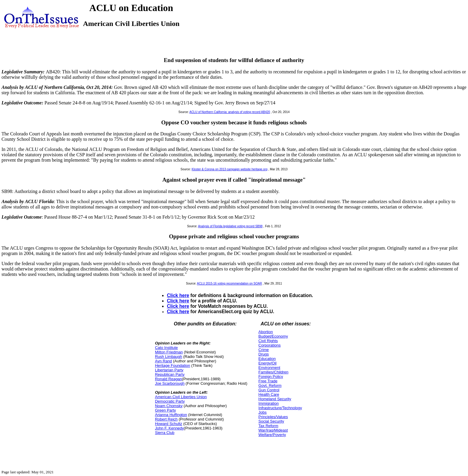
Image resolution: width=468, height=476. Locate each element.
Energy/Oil (268, 363)
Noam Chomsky (169, 406)
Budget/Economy (273, 336)
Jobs (263, 412)
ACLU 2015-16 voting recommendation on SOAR (230, 283)
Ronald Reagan (168, 379)
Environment (269, 368)
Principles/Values (273, 417)
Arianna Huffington (171, 415)
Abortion (266, 332)
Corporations (270, 345)
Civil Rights (268, 341)
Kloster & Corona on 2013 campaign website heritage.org (230, 169)
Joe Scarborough (170, 383)
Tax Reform (268, 426)
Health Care (269, 394)
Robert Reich (166, 419)
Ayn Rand (163, 361)
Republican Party (170, 374)
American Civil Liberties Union (181, 397)
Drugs (264, 354)
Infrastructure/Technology (280, 408)
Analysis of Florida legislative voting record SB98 (230, 226)
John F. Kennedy (169, 428)
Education (267, 359)
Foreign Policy (271, 377)
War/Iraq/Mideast (273, 430)
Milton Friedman (169, 352)
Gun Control (269, 390)
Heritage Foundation (173, 365)
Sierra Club (165, 433)
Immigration (269, 403)
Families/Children (273, 372)
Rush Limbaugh (168, 357)
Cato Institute (166, 348)
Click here (178, 295)
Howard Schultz (168, 424)
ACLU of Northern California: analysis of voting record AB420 (230, 112)
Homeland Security (275, 399)
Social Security (271, 421)
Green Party (165, 410)
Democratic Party (170, 401)
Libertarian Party (169, 370)
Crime (264, 350)
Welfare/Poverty (272, 435)
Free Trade (268, 381)
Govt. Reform (270, 385)
